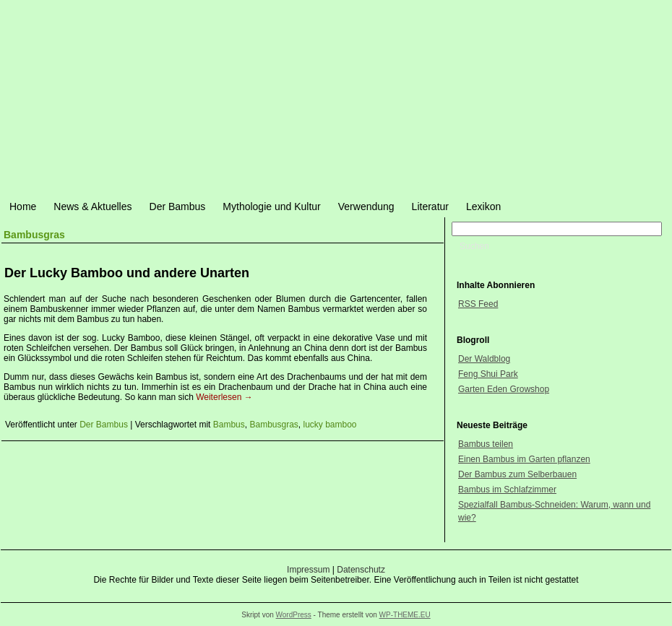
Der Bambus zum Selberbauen (517, 474)
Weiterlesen (224, 397)
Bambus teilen (486, 444)
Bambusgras (273, 425)
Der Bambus (104, 425)
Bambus (229, 425)
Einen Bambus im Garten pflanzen (524, 459)
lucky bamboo (330, 425)
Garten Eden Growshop (504, 389)
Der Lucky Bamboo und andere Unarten (127, 273)
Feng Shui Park (488, 374)
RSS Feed (478, 304)
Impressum (308, 570)
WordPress (294, 615)
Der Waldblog (484, 359)
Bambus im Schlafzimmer (507, 490)
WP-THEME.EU (405, 615)
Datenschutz (361, 570)
